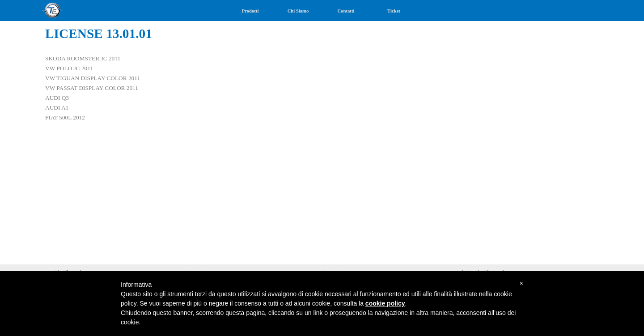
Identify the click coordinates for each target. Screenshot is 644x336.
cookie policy (385, 303)
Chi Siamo (298, 11)
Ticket (394, 11)
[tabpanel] (322, 78)
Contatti (346, 11)
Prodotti (250, 11)
